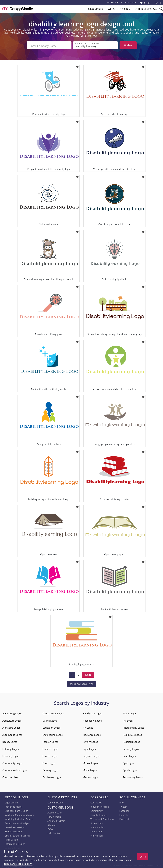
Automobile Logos (12, 733)
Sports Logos (130, 769)
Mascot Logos (90, 762)
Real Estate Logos (132, 733)
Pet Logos (128, 719)
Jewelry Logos (90, 740)
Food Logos (49, 762)
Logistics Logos (91, 755)
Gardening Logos (52, 776)
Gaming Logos (50, 769)
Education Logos (51, 726)
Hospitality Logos (92, 719)
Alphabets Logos (11, 726)
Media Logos (90, 769)
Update (128, 45)
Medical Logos (91, 776)
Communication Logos (15, 769)
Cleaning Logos (11, 755)
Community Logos (12, 762)
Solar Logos (129, 755)
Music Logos (130, 712)
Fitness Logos (50, 755)
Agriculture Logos (12, 719)
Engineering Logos (53, 733)
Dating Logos (50, 719)
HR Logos (88, 726)
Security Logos (131, 748)
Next (88, 673)
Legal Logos (89, 748)
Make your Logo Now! (82, 682)
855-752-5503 (131, 2)
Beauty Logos (10, 740)
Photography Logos (134, 726)
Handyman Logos (92, 712)
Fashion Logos (50, 740)
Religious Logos (131, 740)
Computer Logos (11, 776)
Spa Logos (128, 762)
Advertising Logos (12, 712)
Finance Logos (50, 748)
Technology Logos (133, 776)
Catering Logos (11, 748)
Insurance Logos (92, 733)
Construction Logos (53, 712)
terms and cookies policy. (18, 864)
